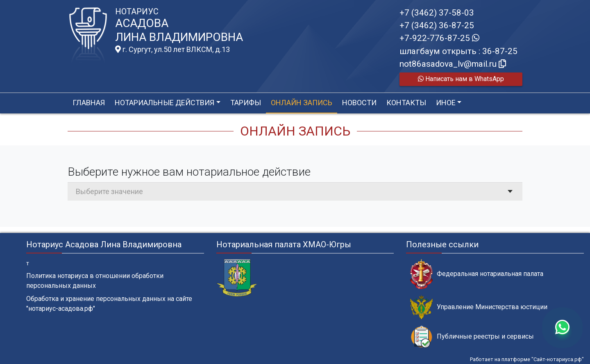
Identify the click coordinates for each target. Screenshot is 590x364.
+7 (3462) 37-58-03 (437, 13)
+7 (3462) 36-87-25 (437, 25)
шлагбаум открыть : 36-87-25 (458, 51)
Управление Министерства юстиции (479, 307)
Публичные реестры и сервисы (472, 337)
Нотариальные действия (165, 103)
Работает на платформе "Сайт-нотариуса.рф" (527, 359)
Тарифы (246, 103)
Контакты (406, 103)
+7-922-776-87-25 (439, 38)
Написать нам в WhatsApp (461, 79)
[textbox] (295, 191)
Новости (359, 103)
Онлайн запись (302, 103)
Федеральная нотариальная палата (477, 274)
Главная (89, 103)
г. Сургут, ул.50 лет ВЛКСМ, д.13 (172, 50)
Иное (446, 103)
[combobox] (295, 191)
